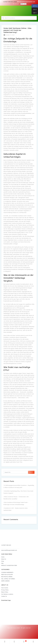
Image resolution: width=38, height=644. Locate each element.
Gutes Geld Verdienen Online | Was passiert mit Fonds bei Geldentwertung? (17, 30)
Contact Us (4, 596)
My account (16, 4)
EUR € (34, 9)
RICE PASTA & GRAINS (7, 577)
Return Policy (5, 592)
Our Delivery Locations (7, 594)
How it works (5, 588)
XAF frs (34, 6)
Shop (3, 561)
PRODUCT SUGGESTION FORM (9, 565)
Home (3, 557)
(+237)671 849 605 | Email (19, 2)
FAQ (2, 563)
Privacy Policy (5, 590)
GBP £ (34, 13)
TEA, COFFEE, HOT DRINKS (8, 579)
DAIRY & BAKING (5, 581)
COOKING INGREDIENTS (7, 572)
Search (31, 472)
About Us (4, 559)
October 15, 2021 (9, 35)
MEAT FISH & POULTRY (7, 575)
